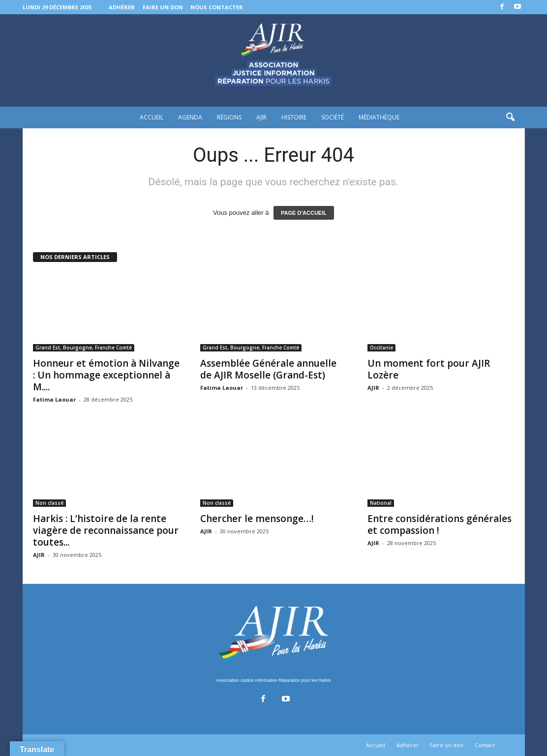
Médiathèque (379, 117)
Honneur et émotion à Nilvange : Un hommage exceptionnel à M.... (106, 375)
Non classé (49, 503)
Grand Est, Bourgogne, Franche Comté (84, 348)
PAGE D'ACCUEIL (304, 213)
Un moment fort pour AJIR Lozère (429, 369)
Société (333, 117)
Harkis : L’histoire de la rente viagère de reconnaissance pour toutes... (106, 530)
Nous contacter (217, 7)
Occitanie (381, 348)
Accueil (152, 117)
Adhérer (122, 7)
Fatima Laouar (54, 399)
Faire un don (163, 7)
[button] (510, 117)
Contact (485, 745)
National (381, 503)
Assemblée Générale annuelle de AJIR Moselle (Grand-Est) (268, 369)
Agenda (190, 117)
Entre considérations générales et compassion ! (440, 524)
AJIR (261, 117)
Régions (229, 117)
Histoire (294, 117)
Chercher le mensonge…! (257, 519)
